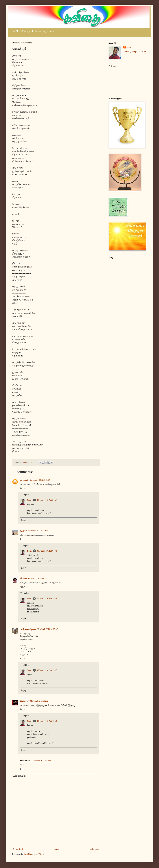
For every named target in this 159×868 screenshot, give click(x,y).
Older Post (94, 849)
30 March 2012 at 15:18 (47, 599)
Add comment (20, 776)
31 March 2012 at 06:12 (42, 761)
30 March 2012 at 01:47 (47, 500)
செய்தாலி (24, 480)
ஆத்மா (23, 531)
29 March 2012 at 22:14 (38, 531)
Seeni (30, 500)
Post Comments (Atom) (34, 854)
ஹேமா (23, 701)
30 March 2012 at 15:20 (47, 721)
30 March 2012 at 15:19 (47, 670)
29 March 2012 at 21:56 (40, 480)
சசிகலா (23, 578)
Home (56, 849)
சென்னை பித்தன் (28, 629)
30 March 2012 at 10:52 (38, 701)
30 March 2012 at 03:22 (38, 578)
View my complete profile (135, 52)
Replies (26, 495)
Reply (22, 488)
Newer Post (18, 849)
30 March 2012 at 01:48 (47, 551)
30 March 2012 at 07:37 (47, 629)
